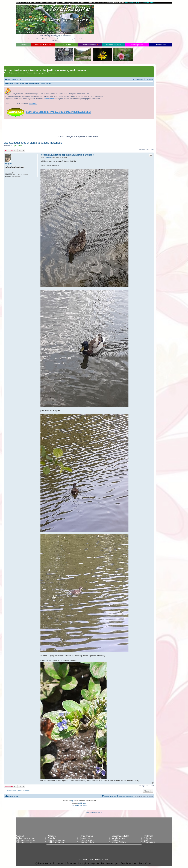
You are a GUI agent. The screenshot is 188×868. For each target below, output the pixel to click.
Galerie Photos (49, 99)
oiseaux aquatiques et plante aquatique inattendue (33, 143)
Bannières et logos (110, 863)
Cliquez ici (33, 103)
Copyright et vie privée (88, 863)
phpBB (73, 801)
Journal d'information (66, 863)
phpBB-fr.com (82, 803)
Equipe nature (17, 146)
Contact (149, 863)
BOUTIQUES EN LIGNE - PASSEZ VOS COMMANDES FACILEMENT (59, 112)
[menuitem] (19, 80)
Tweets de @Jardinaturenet (94, 812)
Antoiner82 (8, 163)
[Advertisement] (149, 23)
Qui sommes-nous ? (45, 863)
